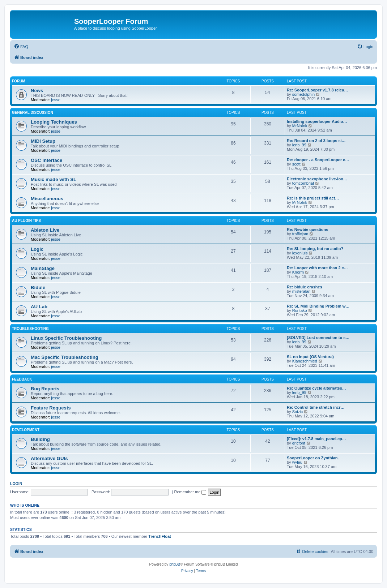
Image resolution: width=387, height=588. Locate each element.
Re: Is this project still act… (313, 198)
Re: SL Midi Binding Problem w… (318, 306)
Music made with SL (54, 179)
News (37, 91)
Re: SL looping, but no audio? (315, 249)
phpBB (175, 564)
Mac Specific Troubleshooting (65, 357)
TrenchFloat (160, 536)
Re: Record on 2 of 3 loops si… (316, 141)
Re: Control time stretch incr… (316, 407)
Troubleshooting (30, 329)
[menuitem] (21, 47)
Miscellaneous (47, 199)
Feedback (22, 379)
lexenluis (300, 253)
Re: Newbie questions (307, 229)
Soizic (297, 412)
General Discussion (33, 113)
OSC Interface (46, 160)
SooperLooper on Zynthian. (313, 458)
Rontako (300, 310)
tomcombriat (303, 183)
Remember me (190, 492)
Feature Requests (51, 408)
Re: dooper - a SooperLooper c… (318, 160)
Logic (37, 249)
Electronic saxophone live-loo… (317, 179)
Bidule (38, 287)
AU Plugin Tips (26, 221)
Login (16, 484)
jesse (56, 100)
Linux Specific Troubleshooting (66, 338)
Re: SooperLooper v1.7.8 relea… (317, 90)
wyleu (297, 462)
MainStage (43, 268)
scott (296, 164)
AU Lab (39, 307)
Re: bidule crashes (305, 287)
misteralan (301, 291)
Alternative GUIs (49, 458)
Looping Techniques (54, 122)
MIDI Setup (43, 141)
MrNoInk (300, 126)
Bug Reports (45, 389)
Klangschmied (305, 361)
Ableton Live (45, 230)
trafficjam (300, 234)
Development (26, 430)
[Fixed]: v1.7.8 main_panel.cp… (316, 439)
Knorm (298, 272)
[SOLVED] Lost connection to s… (318, 338)
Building (40, 439)
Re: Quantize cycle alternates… (316, 388)
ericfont (299, 443)
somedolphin (303, 94)
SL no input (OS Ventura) (310, 357)
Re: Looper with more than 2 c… (317, 268)
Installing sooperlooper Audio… (317, 121)
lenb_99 (299, 145)
